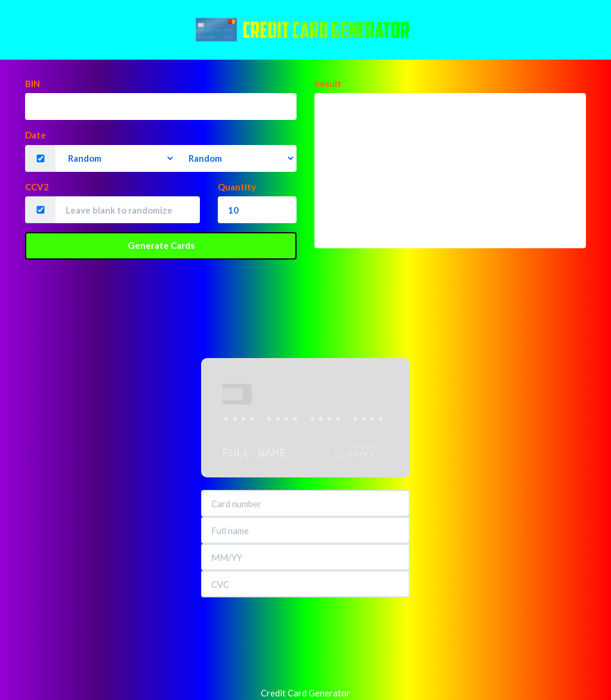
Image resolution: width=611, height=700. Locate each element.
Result (328, 84)
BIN (33, 84)
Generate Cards (161, 245)
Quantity (237, 187)
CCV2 (37, 187)
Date (36, 135)
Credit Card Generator (305, 693)
